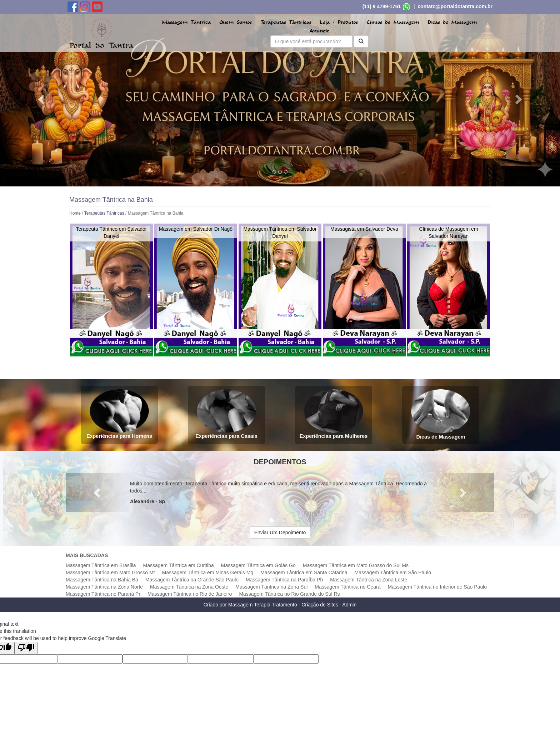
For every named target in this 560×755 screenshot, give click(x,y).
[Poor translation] (26, 648)
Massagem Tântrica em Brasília (101, 565)
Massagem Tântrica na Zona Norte (104, 587)
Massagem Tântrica (186, 22)
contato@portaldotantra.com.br (455, 6)
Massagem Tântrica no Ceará (347, 587)
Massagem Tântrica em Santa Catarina (304, 572)
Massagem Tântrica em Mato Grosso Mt (110, 572)
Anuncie (319, 31)
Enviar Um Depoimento (280, 532)
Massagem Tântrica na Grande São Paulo (192, 580)
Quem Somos (236, 22)
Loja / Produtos (339, 22)
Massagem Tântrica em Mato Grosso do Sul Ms (356, 565)
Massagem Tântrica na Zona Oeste (189, 587)
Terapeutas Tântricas (286, 22)
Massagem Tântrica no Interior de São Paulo (437, 587)
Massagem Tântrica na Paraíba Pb (284, 580)
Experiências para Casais (226, 414)
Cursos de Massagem (393, 22)
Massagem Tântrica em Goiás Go (258, 565)
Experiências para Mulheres (334, 414)
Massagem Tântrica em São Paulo (393, 572)
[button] (42, 99)
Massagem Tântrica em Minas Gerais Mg (207, 572)
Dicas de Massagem (452, 22)
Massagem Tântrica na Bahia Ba (102, 580)
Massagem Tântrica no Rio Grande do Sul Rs (289, 594)
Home (75, 213)
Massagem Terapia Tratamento (263, 605)
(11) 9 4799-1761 (382, 6)
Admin (350, 605)
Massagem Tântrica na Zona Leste (369, 580)
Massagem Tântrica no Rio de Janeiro (190, 594)
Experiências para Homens (119, 414)
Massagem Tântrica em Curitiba (179, 565)
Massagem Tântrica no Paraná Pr (103, 594)
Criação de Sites (320, 605)
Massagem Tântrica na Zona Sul (271, 587)
